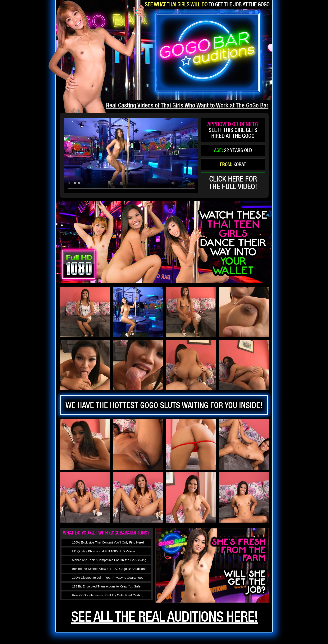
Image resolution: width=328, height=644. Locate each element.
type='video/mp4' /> (131, 155)
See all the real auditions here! (165, 616)
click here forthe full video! (233, 183)
